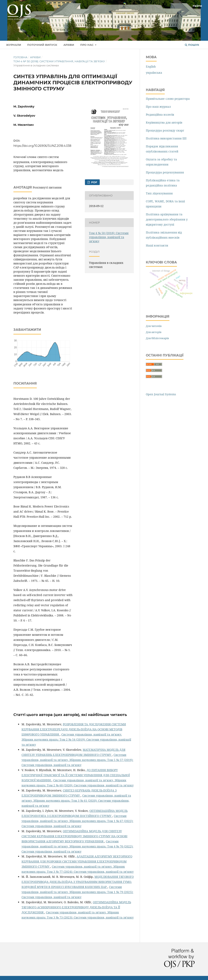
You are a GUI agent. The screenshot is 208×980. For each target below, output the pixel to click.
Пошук (192, 45)
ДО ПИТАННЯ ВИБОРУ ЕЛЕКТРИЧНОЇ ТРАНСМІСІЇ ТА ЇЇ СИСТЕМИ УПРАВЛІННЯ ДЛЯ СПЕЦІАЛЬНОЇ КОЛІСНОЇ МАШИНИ (76, 775)
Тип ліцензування (159, 193)
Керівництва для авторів (164, 122)
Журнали (14, 45)
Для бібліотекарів (157, 338)
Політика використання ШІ (166, 138)
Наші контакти (157, 245)
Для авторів (154, 332)
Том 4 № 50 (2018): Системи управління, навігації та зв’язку (59, 61)
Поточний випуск (42, 45)
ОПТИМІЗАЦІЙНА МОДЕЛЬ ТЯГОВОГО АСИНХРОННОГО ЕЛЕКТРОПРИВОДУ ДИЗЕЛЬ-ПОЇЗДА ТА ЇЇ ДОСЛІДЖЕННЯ (76, 907)
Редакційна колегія (160, 115)
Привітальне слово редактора (168, 99)
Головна (20, 57)
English (151, 66)
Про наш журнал (158, 107)
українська (154, 73)
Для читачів (154, 326)
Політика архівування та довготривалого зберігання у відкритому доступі (167, 219)
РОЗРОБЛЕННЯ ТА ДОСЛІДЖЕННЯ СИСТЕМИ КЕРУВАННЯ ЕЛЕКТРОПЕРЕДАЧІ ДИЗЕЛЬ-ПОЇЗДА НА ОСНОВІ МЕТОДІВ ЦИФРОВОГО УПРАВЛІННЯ (74, 729)
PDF (94, 182)
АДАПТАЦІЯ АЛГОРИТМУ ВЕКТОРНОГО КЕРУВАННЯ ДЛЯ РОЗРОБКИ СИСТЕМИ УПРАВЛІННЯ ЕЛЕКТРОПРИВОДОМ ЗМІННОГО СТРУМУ (77, 861)
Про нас (87, 45)
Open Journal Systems (161, 394)
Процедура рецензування (165, 172)
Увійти (197, 6)
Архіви (69, 45)
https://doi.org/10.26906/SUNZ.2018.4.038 (42, 146)
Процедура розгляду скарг (165, 130)
